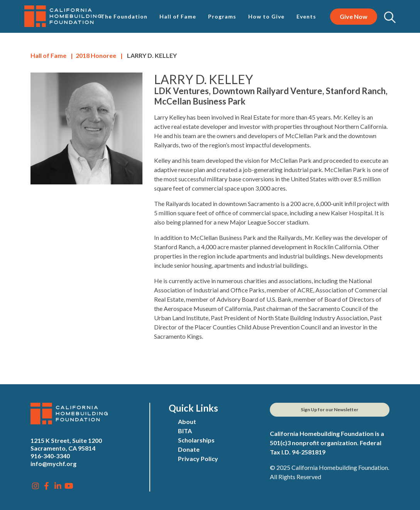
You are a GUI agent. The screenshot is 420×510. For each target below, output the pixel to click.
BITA (185, 431)
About (187, 421)
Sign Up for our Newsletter (329, 410)
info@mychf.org (53, 464)
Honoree (96, 55)
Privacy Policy (198, 458)
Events (306, 16)
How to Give (266, 16)
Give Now (354, 16)
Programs (222, 16)
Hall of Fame (178, 16)
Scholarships (196, 440)
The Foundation (124, 16)
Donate (189, 449)
